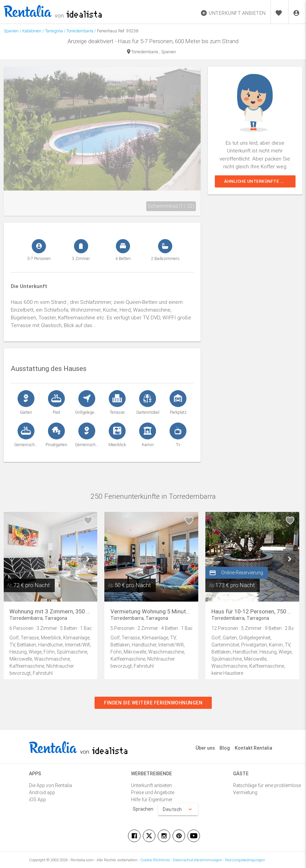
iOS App (37, 800)
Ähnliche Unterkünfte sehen (259, 181)
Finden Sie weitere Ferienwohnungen (153, 703)
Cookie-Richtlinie (155, 860)
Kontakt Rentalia (253, 748)
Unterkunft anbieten (151, 785)
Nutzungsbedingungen (245, 860)
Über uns (205, 748)
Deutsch (178, 809)
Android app (42, 792)
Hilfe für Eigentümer (152, 800)
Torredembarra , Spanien (151, 52)
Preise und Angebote (153, 792)
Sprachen (143, 809)
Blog (225, 748)
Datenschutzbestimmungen (198, 860)
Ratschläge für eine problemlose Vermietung (267, 789)
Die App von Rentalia (50, 785)
